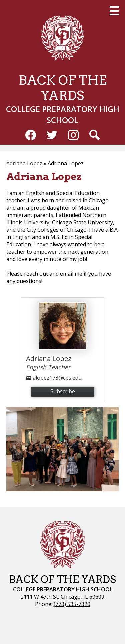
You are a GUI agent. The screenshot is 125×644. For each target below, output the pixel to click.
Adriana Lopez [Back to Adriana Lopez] (24, 163)
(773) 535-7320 (72, 604)
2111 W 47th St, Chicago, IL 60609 (62, 597)
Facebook (31, 136)
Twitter (52, 136)
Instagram (73, 136)
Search (95, 136)
